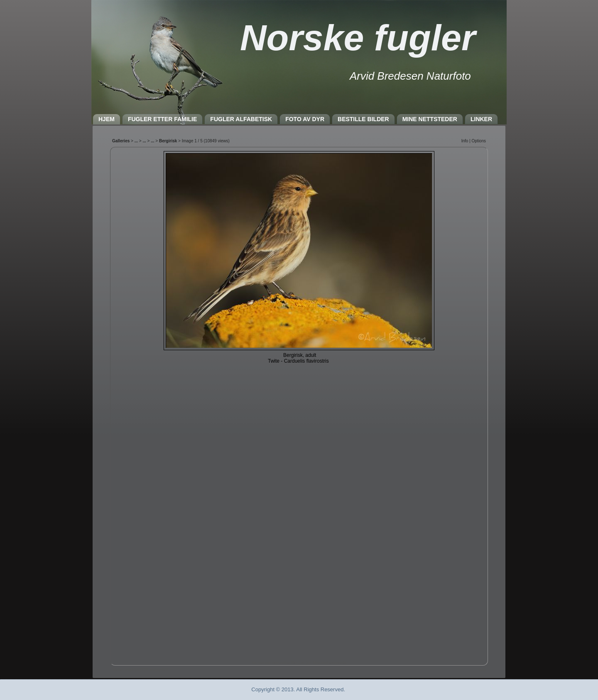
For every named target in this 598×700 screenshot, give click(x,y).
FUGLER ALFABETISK (241, 119)
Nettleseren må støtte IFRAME (299, 404)
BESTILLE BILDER (363, 119)
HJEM (107, 119)
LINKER (481, 119)
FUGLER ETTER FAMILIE (162, 119)
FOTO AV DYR (305, 119)
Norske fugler (358, 38)
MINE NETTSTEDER (430, 119)
